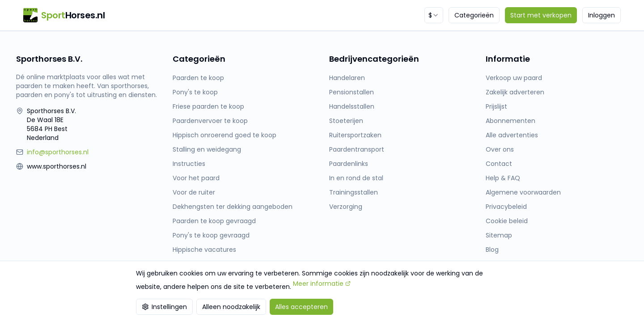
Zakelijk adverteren (515, 92)
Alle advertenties (512, 135)
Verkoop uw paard (514, 78)
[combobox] (434, 15)
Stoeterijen (346, 121)
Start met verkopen (541, 15)
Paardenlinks (349, 164)
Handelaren (347, 78)
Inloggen (602, 15)
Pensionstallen (352, 92)
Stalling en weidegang (207, 149)
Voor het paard (196, 178)
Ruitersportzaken (355, 135)
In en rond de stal (356, 178)
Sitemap (499, 235)
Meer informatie (322, 284)
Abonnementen (511, 121)
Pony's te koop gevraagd (211, 235)
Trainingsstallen (354, 192)
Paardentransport (357, 149)
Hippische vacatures (204, 250)
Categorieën (474, 15)
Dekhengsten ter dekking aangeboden (233, 207)
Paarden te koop (198, 78)
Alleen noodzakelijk (231, 307)
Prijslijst (496, 106)
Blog (492, 250)
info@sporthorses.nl (58, 152)
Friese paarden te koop (208, 106)
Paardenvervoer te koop (210, 121)
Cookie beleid (507, 221)
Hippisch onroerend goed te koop (225, 135)
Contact (499, 164)
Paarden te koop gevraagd (214, 221)
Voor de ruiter (194, 192)
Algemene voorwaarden (523, 192)
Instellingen (164, 307)
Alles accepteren (301, 307)
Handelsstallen (352, 106)
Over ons (500, 149)
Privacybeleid (506, 207)
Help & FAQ (503, 178)
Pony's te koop (195, 92)
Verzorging (346, 207)
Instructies (189, 164)
